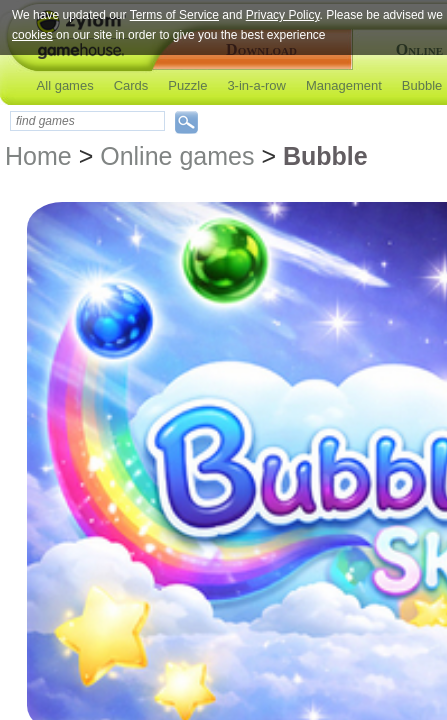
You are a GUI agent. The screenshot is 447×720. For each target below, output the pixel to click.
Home (38, 156)
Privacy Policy (283, 15)
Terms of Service (174, 15)
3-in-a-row (256, 85)
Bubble (422, 85)
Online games (177, 156)
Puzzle (187, 85)
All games (65, 85)
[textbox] (87, 121)
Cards (131, 85)
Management (344, 85)
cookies (32, 35)
